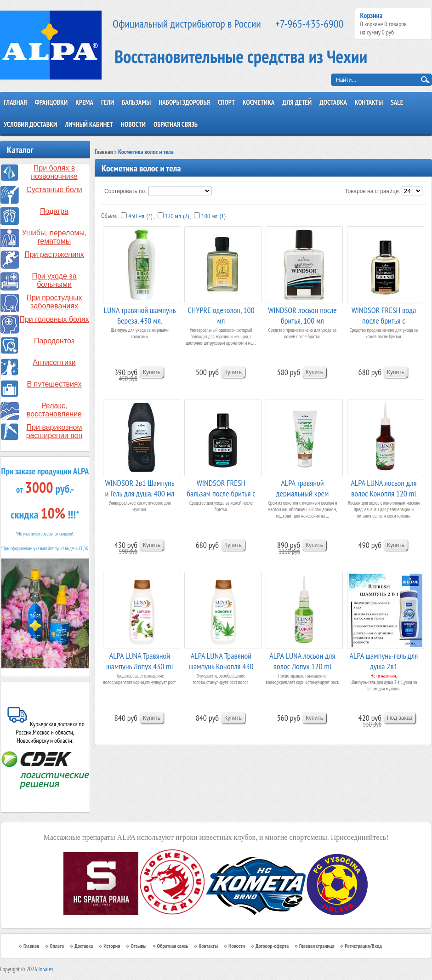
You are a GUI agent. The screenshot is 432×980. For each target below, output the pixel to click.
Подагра (54, 211)
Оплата (57, 946)
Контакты (369, 102)
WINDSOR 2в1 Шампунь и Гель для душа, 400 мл (139, 487)
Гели (108, 102)
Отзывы (138, 946)
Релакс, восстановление (54, 410)
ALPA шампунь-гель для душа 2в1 (384, 660)
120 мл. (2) (177, 216)
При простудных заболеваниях (54, 302)
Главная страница (317, 946)
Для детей (297, 102)
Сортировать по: (125, 191)
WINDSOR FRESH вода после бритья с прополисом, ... (384, 315)
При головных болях (54, 319)
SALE (397, 102)
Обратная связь (176, 124)
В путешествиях (54, 384)
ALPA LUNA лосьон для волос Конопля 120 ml (384, 487)
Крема (84, 102)
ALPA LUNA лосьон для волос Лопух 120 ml (302, 660)
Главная (15, 102)
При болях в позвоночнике (54, 172)
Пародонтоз (54, 341)
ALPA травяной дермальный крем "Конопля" (303, 487)
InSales (46, 969)
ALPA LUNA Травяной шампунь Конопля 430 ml (221, 660)
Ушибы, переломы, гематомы (54, 237)
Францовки (51, 102)
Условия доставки (30, 124)
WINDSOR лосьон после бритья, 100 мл (302, 315)
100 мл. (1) (213, 216)
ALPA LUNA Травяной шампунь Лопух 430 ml (140, 660)
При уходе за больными (54, 280)
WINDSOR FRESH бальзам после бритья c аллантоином (221, 487)
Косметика (259, 102)
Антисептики (54, 362)
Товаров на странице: (372, 191)
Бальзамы (136, 102)
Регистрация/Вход (363, 946)
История (112, 946)
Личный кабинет (89, 124)
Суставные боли (54, 190)
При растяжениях (54, 254)
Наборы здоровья (184, 102)
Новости (133, 124)
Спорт (226, 102)
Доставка (333, 102)
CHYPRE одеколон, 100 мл (221, 315)
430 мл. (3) (140, 216)
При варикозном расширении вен (54, 431)
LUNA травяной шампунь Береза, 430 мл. (140, 315)
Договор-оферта (272, 946)
